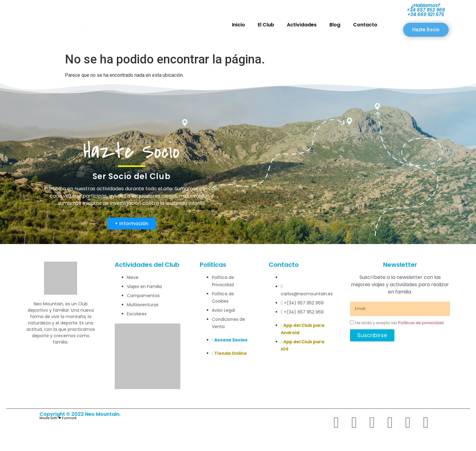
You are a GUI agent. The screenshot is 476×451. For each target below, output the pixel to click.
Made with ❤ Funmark (58, 418)
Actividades (302, 25)
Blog (335, 25)
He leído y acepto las (399, 323)
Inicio (238, 25)
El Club (266, 25)
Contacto (365, 25)
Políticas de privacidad (421, 323)
